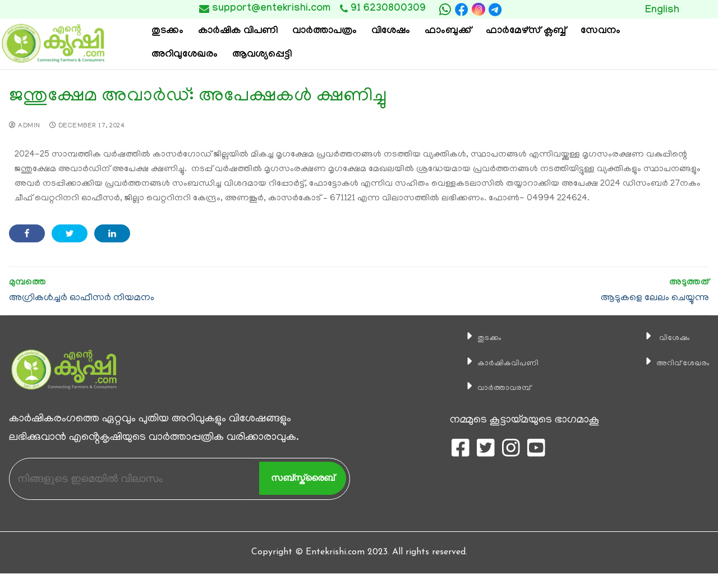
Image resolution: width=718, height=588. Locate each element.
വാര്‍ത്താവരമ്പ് (493, 388)
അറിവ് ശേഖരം (673, 363)
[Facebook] (462, 10)
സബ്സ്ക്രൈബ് (303, 478)
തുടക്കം (474, 338)
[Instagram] (478, 9)
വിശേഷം (660, 338)
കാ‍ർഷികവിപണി (498, 363)
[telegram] (495, 10)
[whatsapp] (445, 10)
